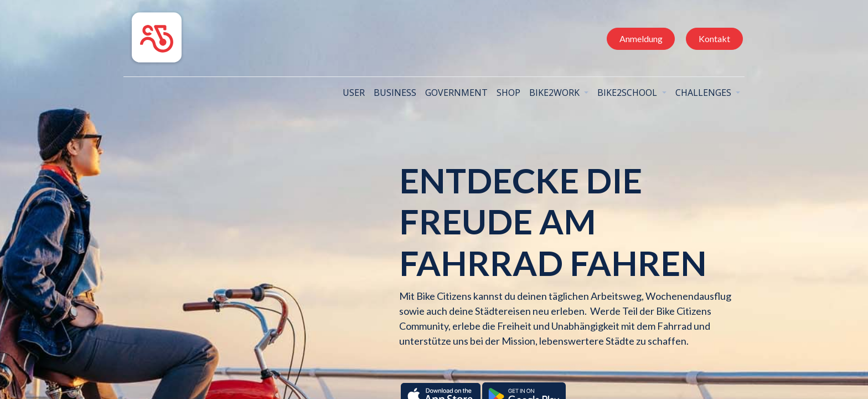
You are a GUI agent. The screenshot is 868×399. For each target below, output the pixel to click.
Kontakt (711, 39)
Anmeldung (638, 39)
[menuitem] (351, 93)
